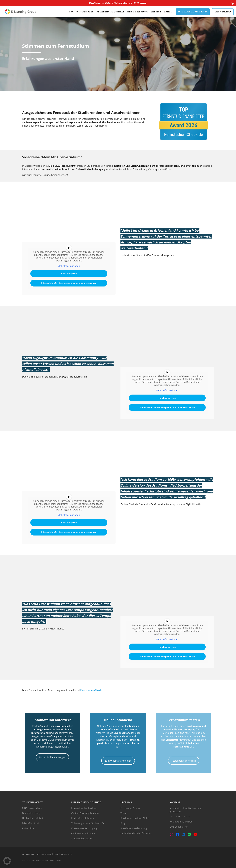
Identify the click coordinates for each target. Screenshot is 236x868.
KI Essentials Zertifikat (110, 12)
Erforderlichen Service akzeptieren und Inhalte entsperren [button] (69, 283)
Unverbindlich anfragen (52, 757)
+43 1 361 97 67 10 (180, 817)
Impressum (28, 854)
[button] (7, 861)
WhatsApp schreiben (181, 822)
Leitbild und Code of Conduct (137, 833)
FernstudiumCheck (91, 690)
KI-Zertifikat (28, 828)
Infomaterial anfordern (193, 12)
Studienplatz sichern (83, 838)
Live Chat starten (179, 827)
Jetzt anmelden (223, 12)
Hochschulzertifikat (33, 818)
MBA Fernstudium (32, 808)
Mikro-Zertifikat (30, 823)
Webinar (156, 12)
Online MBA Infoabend (84, 833)
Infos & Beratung (138, 12)
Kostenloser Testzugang (84, 828)
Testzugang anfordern (184, 761)
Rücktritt (66, 854)
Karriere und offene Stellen (135, 818)
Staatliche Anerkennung (134, 828)
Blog (123, 823)
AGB (56, 854)
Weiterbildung (85, 12)
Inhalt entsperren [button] (69, 273)
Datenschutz (44, 854)
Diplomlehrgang (31, 813)
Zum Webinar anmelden (118, 761)
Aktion (168, 12)
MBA (71, 12)
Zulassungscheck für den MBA (88, 823)
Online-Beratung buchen (85, 813)
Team (123, 813)
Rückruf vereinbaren (83, 818)
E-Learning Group (130, 808)
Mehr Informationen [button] (69, 266)
